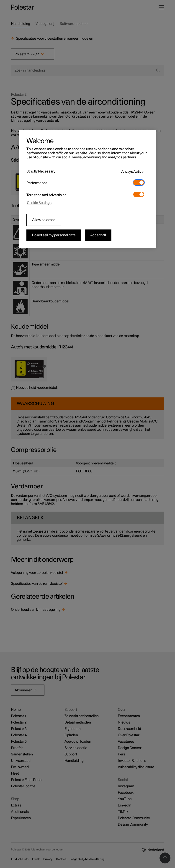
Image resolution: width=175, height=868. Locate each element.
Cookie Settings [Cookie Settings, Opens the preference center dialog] (39, 203)
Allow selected (44, 220)
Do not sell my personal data (54, 235)
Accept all (98, 235)
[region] (87, 189)
